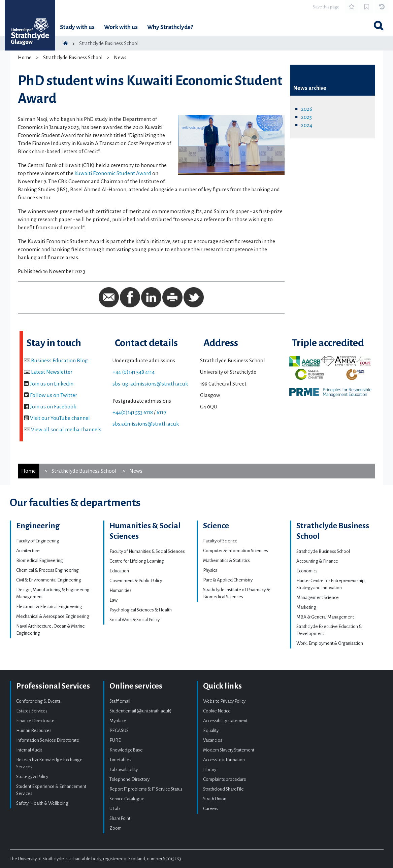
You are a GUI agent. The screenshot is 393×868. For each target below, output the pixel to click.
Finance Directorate (35, 721)
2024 (307, 125)
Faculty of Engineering (38, 541)
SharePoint (120, 818)
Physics (210, 570)
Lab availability (124, 770)
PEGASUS (119, 730)
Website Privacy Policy (224, 701)
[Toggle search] (379, 26)
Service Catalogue (127, 799)
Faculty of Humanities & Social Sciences (147, 551)
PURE (115, 740)
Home (25, 58)
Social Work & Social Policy (135, 620)
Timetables (120, 760)
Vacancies (213, 740)
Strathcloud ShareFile (223, 789)
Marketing (306, 607)
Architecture (28, 551)
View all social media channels (66, 429)
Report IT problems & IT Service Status (146, 789)
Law (113, 600)
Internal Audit (29, 750)
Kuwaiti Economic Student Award (113, 173)
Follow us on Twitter (54, 395)
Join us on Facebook (53, 407)
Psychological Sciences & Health (141, 610)
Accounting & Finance (317, 561)
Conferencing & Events (38, 701)
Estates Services (32, 711)
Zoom (116, 828)
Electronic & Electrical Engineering (49, 607)
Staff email (120, 701)
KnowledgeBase (126, 750)
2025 (306, 117)
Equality (211, 730)
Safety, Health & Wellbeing (42, 803)
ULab (115, 809)
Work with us (121, 27)
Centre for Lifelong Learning (137, 561)
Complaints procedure (225, 779)
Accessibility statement (225, 721)
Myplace (118, 721)
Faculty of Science (220, 541)
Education (119, 571)
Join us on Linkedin (52, 384)
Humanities (121, 590)
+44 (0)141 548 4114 (134, 372)
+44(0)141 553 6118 (133, 412)
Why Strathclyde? (170, 27)
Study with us (77, 27)
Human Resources (34, 730)
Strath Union (215, 799)
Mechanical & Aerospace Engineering (53, 616)
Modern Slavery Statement (229, 750)
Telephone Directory (129, 779)
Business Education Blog (59, 360)
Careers (211, 809)
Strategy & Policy (32, 777)
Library (210, 770)
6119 (161, 412)
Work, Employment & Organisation (330, 643)
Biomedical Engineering (40, 560)
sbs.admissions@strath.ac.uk (146, 424)
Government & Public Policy (136, 581)
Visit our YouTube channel (60, 418)
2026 (307, 109)
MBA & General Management (325, 617)
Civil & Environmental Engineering (49, 580)
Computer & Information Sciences (236, 551)
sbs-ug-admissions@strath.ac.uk (150, 384)
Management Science (318, 597)
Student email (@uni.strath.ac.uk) (140, 711)
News (120, 58)
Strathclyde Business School (109, 43)
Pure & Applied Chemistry (228, 580)
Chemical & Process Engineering (47, 570)
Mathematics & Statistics (226, 560)
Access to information (224, 760)
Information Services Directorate (48, 740)
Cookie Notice (217, 711)
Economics (307, 571)
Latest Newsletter (52, 372)
